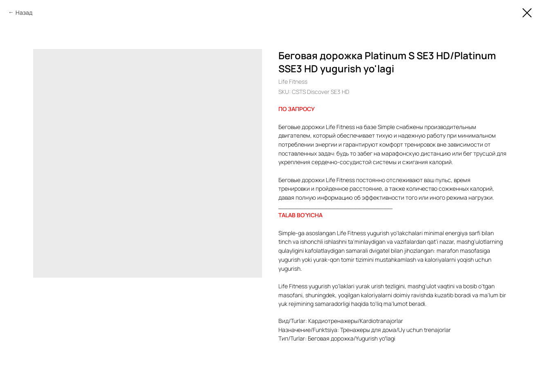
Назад (24, 12)
